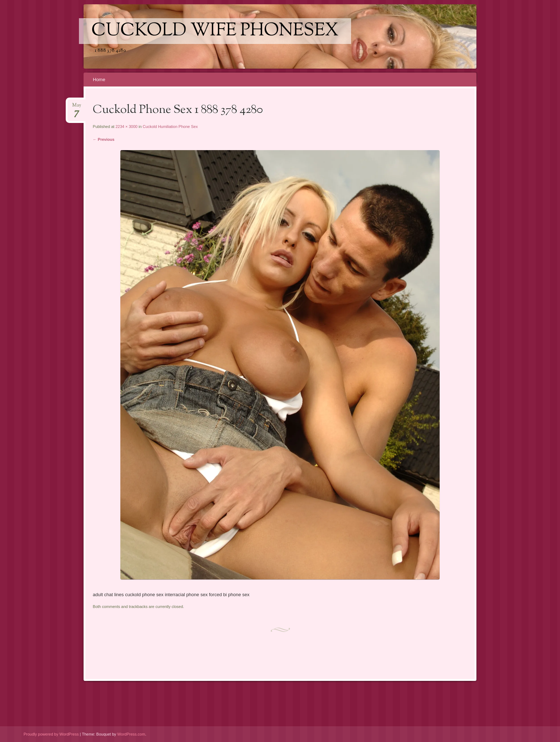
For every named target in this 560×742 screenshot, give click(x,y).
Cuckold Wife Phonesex (215, 31)
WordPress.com (131, 734)
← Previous (104, 139)
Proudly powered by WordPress (51, 734)
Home (99, 80)
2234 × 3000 (126, 127)
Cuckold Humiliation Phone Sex (170, 127)
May (77, 107)
